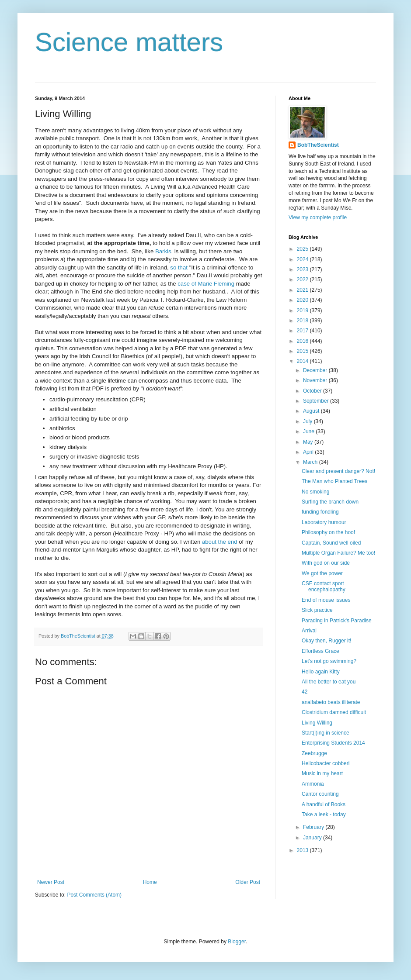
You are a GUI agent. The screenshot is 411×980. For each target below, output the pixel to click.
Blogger (237, 942)
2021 (303, 290)
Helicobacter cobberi (326, 763)
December (316, 370)
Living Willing (317, 723)
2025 (303, 249)
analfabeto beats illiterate (331, 702)
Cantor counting (320, 794)
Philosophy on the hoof (328, 532)
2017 (303, 331)
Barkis (163, 251)
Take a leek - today (324, 814)
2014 (303, 361)
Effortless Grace (320, 651)
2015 (303, 351)
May (309, 442)
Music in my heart (322, 773)
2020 (303, 300)
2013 (303, 850)
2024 (303, 259)
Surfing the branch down (330, 502)
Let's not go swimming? (329, 661)
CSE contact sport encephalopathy (324, 587)
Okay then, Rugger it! (326, 641)
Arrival (309, 631)
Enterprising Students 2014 (333, 743)
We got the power (322, 573)
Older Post (248, 882)
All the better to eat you (329, 682)
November (316, 380)
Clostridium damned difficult (334, 712)
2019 (303, 311)
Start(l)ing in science (326, 733)
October (313, 391)
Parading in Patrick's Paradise (337, 621)
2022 (303, 280)
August (312, 411)
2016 (303, 341)
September (317, 401)
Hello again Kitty (321, 672)
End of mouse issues (326, 600)
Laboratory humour (324, 522)
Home (150, 882)
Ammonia (313, 784)
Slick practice (317, 610)
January (313, 838)
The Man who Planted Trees (334, 481)
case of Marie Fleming (206, 284)
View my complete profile (318, 217)
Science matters (129, 42)
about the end (220, 542)
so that (179, 267)
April (309, 452)
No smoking (315, 492)
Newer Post (51, 882)
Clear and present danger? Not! (338, 471)
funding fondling (320, 512)
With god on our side (326, 563)
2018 (303, 321)
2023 (303, 269)
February (314, 827)
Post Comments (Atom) (94, 895)
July (308, 421)
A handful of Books (324, 804)
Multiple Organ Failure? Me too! (338, 553)
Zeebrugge (314, 753)
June (309, 431)
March (311, 462)
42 (305, 692)
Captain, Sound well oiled (331, 543)
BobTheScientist (318, 145)
